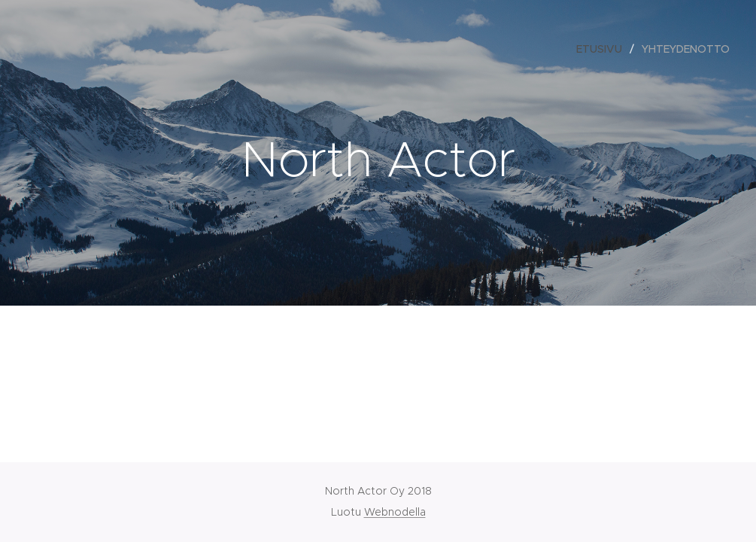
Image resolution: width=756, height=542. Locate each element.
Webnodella (395, 512)
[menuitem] (603, 49)
